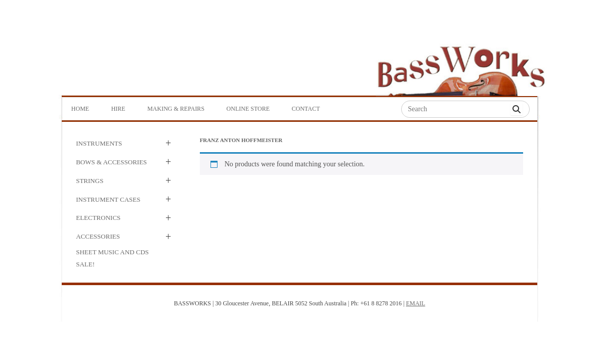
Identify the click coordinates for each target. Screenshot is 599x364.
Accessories (98, 236)
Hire (118, 109)
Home (80, 109)
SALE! (85, 264)
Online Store (248, 109)
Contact (306, 109)
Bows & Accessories (111, 162)
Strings (90, 181)
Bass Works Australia (461, 66)
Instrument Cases (108, 199)
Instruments (99, 143)
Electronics (98, 218)
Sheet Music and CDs (112, 252)
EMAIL (415, 303)
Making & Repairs (176, 109)
